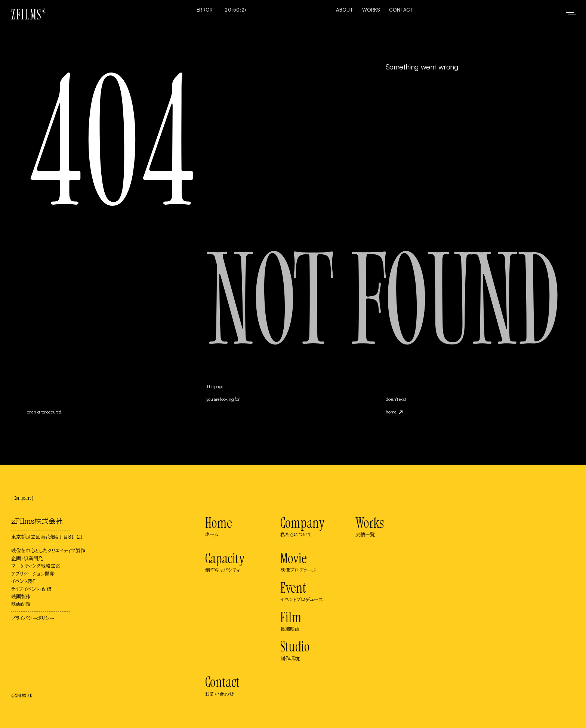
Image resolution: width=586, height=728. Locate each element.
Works (371, 10)
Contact (401, 10)
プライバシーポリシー (33, 618)
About (345, 10)
